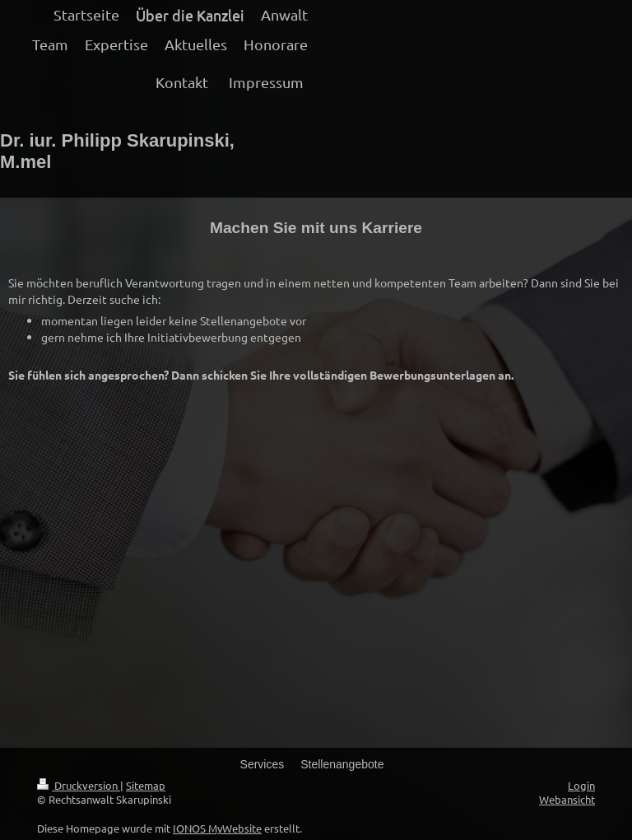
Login (581, 785)
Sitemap (146, 785)
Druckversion (79, 785)
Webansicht (567, 799)
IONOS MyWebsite (217, 828)
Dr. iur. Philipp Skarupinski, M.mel (117, 151)
